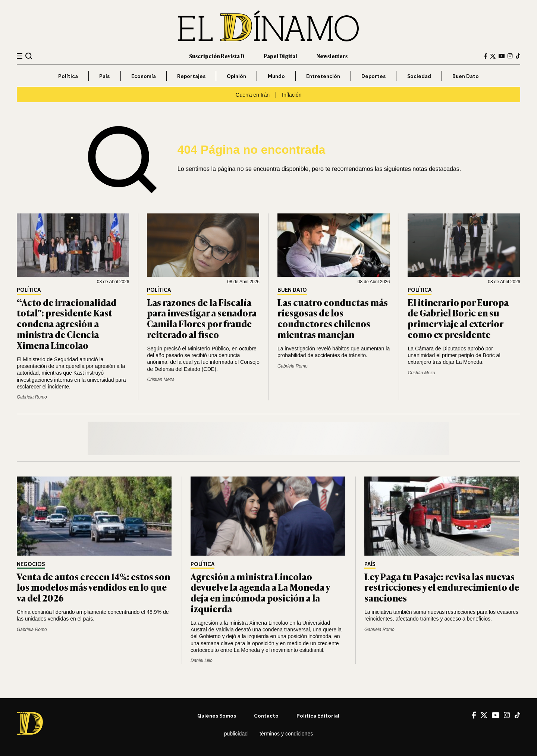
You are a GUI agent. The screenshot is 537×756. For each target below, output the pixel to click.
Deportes (373, 76)
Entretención (323, 76)
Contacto (266, 716)
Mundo (276, 76)
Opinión (236, 76)
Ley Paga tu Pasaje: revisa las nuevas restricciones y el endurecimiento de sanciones (442, 587)
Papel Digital (280, 56)
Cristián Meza (161, 379)
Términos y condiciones (286, 734)
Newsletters (332, 56)
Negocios (31, 564)
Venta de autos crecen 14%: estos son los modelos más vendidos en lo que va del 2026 (93, 587)
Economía (144, 76)
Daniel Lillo (202, 660)
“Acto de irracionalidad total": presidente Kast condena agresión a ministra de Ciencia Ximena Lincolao (67, 324)
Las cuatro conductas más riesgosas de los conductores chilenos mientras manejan (333, 318)
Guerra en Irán (252, 95)
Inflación (292, 95)
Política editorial (318, 716)
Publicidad (236, 734)
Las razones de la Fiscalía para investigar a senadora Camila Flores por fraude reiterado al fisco (202, 318)
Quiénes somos (217, 716)
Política (68, 76)
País (104, 76)
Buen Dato (466, 76)
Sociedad (419, 76)
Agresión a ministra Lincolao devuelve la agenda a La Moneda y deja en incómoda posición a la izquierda (260, 592)
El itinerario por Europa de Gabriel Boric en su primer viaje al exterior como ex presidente (458, 318)
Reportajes (191, 76)
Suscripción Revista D (217, 56)
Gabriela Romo (32, 397)
